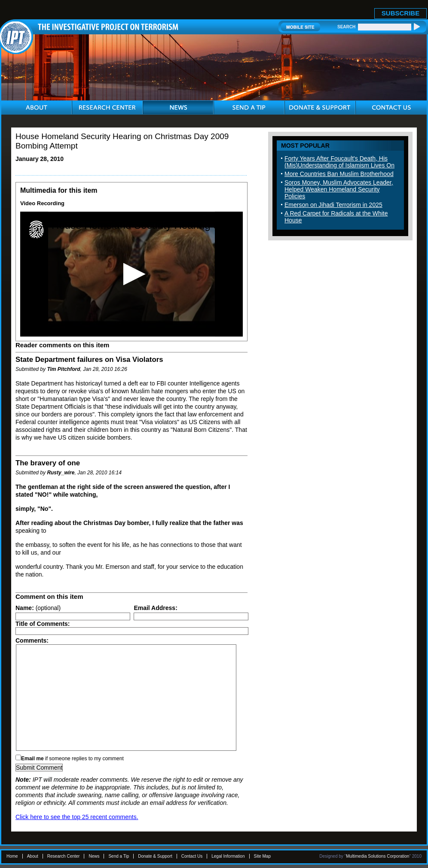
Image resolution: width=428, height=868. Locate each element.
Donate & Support (155, 856)
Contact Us (192, 856)
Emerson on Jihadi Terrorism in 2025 (333, 205)
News (94, 856)
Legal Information (228, 856)
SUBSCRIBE (400, 13)
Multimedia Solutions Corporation (378, 856)
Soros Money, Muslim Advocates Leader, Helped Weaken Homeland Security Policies (339, 189)
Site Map (262, 856)
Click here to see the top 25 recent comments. (77, 817)
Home (12, 856)
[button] (132, 274)
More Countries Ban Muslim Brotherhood (339, 174)
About (33, 856)
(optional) (38, 608)
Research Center (64, 856)
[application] (131, 274)
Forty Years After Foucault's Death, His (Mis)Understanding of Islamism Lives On (339, 162)
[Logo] (36, 230)
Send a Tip (119, 856)
